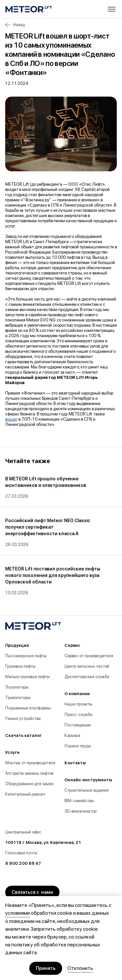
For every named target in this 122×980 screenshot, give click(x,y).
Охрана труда (78, 746)
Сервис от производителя (89, 656)
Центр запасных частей (87, 666)
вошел (11, 419)
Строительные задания (87, 790)
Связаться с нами (32, 892)
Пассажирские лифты (26, 656)
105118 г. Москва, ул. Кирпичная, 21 (43, 842)
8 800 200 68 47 (23, 863)
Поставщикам (78, 725)
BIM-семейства (79, 801)
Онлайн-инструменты (88, 780)
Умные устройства (23, 718)
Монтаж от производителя (30, 763)
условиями (18, 913)
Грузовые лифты (20, 666)
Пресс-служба (78, 715)
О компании (77, 694)
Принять (46, 968)
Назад (15, 25)
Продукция (17, 645)
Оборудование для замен (29, 784)
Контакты (75, 763)
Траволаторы (18, 698)
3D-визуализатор (81, 811)
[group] (56, 487)
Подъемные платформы (28, 708)
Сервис (72, 645)
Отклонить (80, 968)
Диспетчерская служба (87, 677)
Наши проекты (78, 704)
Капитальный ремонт (25, 794)
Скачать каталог (23, 735)
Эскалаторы (17, 687)
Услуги (12, 752)
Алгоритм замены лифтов (29, 773)
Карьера (72, 735)
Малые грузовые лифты (27, 677)
